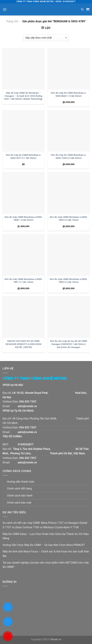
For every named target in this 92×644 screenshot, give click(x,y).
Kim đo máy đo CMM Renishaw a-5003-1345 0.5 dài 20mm (69, 156)
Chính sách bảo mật (19, 503)
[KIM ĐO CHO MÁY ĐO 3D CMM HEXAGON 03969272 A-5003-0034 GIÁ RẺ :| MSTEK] (23, 317)
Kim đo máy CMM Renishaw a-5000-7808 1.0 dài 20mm (24, 218)
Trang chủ (12, 21)
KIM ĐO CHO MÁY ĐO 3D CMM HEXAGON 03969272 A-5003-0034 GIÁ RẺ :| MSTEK (23, 344)
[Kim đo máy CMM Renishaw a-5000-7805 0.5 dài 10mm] (69, 193)
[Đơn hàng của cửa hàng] (46, 38)
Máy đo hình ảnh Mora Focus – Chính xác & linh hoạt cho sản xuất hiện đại (46, 554)
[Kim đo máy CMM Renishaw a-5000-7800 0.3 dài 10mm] (69, 255)
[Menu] (5, 9)
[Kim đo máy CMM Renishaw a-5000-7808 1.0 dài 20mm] (23, 193)
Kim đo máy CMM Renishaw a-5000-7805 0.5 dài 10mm (69, 218)
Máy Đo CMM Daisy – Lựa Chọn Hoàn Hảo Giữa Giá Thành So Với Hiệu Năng (46, 536)
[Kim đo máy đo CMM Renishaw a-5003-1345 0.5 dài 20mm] (69, 131)
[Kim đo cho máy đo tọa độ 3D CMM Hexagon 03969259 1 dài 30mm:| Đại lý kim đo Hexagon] (69, 317)
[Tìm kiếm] (82, 9)
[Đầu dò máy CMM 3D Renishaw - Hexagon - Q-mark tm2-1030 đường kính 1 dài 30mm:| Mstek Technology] (23, 69)
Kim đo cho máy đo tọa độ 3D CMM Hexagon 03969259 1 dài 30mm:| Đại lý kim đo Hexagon (69, 344)
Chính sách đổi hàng (19, 489)
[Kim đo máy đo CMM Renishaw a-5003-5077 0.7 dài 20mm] (23, 131)
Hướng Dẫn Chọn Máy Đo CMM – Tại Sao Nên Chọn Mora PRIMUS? (44, 545)
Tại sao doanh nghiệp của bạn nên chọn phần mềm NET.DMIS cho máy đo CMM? (46, 565)
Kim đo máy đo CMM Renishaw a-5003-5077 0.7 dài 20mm (23, 156)
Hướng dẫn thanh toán (21, 482)
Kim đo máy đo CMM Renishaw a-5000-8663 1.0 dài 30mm (69, 94)
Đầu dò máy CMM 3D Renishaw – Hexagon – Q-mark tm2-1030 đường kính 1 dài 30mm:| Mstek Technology (24, 96)
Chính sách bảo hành (20, 496)
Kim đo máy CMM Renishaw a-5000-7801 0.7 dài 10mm (24, 281)
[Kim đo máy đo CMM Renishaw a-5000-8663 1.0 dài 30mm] (69, 69)
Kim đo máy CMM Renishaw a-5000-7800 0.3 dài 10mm (69, 281)
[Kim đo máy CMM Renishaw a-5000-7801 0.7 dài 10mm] (23, 255)
